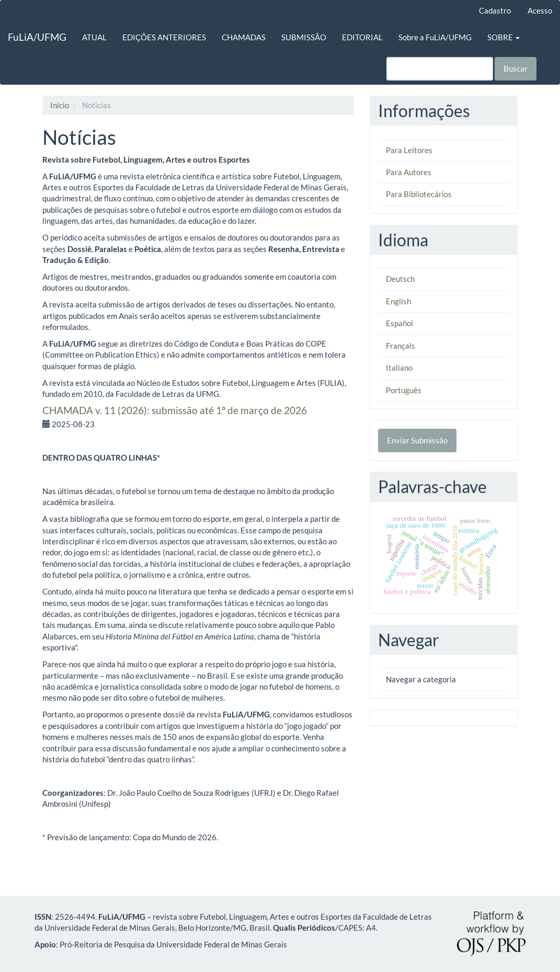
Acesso (540, 10)
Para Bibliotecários (419, 194)
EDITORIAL (362, 37)
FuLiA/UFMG (37, 37)
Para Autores (409, 172)
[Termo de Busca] (440, 69)
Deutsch (400, 279)
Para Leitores (409, 150)
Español (399, 323)
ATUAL (94, 37)
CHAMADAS (244, 37)
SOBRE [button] (504, 37)
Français (401, 346)
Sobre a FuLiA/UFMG (435, 37)
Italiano (399, 368)
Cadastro (495, 10)
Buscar (516, 68)
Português (404, 390)
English (398, 301)
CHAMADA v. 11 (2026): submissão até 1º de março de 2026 (175, 410)
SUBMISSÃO (304, 37)
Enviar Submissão (417, 440)
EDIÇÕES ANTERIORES (164, 37)
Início (60, 105)
